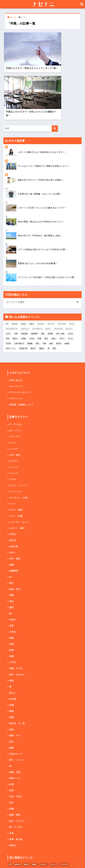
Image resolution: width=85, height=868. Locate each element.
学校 (12, 591)
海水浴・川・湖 (17, 671)
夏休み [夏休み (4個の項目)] (15, 283)
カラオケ (14, 406)
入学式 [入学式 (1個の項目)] (70, 278)
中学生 (13, 480)
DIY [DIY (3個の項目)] (7, 268)
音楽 (12, 781)
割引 (12, 529)
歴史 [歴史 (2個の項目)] (38, 287)
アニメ (13, 387)
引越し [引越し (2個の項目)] (54, 283)
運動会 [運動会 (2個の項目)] (42, 292)
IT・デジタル (16, 369)
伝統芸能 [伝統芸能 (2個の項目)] (24, 278)
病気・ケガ (15, 683)
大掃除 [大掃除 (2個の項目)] (23, 283)
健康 (12, 511)
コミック (14, 412)
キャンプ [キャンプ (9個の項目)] (51, 268)
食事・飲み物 (16, 788)
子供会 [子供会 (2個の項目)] (32, 283)
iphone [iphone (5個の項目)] (15, 268)
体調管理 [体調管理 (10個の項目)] (34, 278)
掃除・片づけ (16, 615)
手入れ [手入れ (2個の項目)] (70, 283)
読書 (12, 757)
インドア (14, 393)
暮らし (13, 640)
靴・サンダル (16, 775)
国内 (12, 547)
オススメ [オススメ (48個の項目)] (41, 268)
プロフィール (16, 343)
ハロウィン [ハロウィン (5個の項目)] (25, 273)
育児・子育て (16, 745)
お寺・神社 (15, 400)
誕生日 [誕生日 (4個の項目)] (33, 292)
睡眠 (12, 695)
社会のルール (16, 701)
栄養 (12, 652)
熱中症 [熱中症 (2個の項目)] (59, 287)
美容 (12, 738)
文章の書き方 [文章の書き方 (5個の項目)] (19, 287)
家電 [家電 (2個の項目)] (39, 283)
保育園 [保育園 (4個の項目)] (50, 278)
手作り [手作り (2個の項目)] (62, 283)
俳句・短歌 (15, 504)
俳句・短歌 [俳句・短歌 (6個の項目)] (60, 278)
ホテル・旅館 (16, 455)
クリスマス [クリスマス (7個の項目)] (62, 268)
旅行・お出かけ (17, 621)
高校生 (13, 794)
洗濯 (12, 664)
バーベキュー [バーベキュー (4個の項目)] (37, 273)
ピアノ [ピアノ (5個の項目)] (48, 273)
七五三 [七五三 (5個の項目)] (8, 278)
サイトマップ (16, 330)
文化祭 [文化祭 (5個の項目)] (8, 287)
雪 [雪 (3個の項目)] (48, 292)
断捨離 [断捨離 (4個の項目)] (30, 287)
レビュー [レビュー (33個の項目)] (69, 273)
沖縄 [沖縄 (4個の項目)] (44, 287)
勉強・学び (15, 535)
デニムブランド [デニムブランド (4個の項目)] (12, 273)
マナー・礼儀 (16, 461)
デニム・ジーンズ (18, 430)
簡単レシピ (15, 726)
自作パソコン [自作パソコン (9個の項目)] (11, 292)
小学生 (13, 609)
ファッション (16, 437)
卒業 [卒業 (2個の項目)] (7, 283)
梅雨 (12, 658)
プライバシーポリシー (20, 337)
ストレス (14, 418)
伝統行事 (14, 492)
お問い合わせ (16, 324)
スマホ (13, 424)
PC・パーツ (15, 375)
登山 (12, 689)
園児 (12, 554)
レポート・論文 (17, 474)
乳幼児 (13, 486)
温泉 (12, 677)
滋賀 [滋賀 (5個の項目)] (51, 287)
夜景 (12, 572)
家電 (12, 597)
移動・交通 (15, 720)
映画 (12, 628)
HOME (42, 856)
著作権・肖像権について (21, 349)
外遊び (13, 566)
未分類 (13, 646)
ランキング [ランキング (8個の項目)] (58, 273)
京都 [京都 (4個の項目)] (16, 278)
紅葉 (12, 732)
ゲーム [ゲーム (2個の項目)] (72, 268)
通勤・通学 (15, 763)
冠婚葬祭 (14, 517)
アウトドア (15, 381)
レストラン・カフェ (19, 467)
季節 (12, 584)
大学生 (13, 578)
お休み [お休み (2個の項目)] (23, 268)
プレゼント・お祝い (19, 443)
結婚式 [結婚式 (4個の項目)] (67, 287)
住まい (13, 498)
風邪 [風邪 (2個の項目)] (54, 292)
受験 (12, 541)
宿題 (12, 603)
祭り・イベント (17, 708)
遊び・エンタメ (17, 769)
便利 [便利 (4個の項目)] (43, 278)
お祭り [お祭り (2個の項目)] (32, 268)
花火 (12, 751)
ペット (13, 449)
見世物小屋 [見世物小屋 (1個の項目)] (23, 292)
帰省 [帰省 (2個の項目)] (46, 283)
